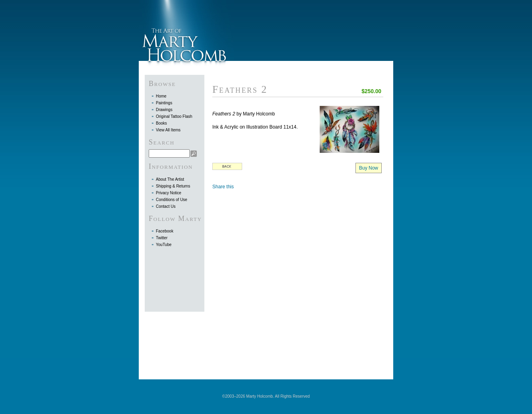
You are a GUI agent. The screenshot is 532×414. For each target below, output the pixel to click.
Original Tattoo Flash (174, 116)
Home (161, 96)
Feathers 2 (240, 89)
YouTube (164, 245)
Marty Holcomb (186, 30)
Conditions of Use (172, 200)
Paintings (164, 103)
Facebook (165, 231)
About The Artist (170, 179)
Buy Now (369, 168)
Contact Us (166, 206)
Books (161, 123)
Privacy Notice (169, 193)
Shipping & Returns (173, 186)
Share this (223, 187)
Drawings (164, 110)
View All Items (168, 130)
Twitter (162, 238)
